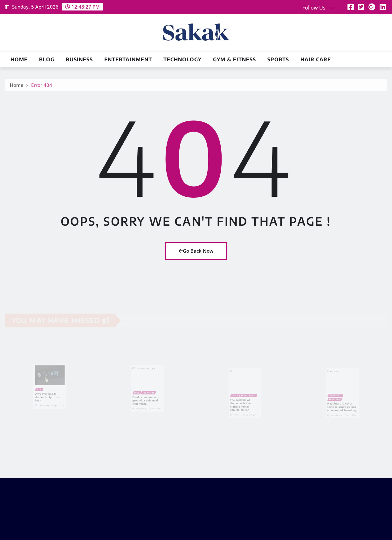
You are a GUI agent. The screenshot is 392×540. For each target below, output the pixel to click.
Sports (278, 59)
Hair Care (316, 59)
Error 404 (42, 86)
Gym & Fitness (234, 59)
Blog (47, 59)
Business (79, 59)
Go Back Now (196, 251)
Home (19, 59)
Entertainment (128, 59)
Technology (182, 59)
